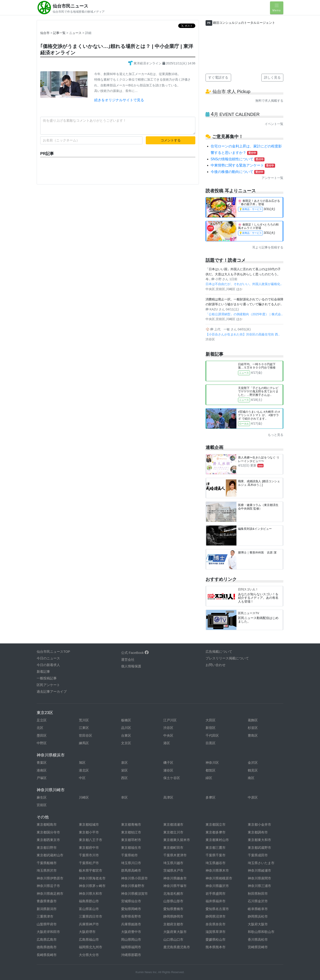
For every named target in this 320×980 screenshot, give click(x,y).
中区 (82, 778)
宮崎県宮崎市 (258, 947)
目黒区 (211, 743)
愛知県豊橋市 (173, 909)
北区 (40, 728)
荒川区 (84, 720)
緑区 (209, 778)
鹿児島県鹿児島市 (177, 947)
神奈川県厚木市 (217, 870)
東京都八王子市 (91, 840)
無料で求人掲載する (269, 101)
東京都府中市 (89, 848)
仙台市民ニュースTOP (53, 652)
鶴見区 (253, 770)
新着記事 (43, 672)
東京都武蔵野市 (259, 848)
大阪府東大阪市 (175, 932)
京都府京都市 (173, 924)
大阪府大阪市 (258, 924)
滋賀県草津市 (216, 932)
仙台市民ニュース (70, 6)
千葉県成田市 (258, 855)
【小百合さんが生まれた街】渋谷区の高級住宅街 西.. (243, 334)
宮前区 (42, 805)
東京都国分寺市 (48, 832)
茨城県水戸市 (173, 870)
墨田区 (42, 735)
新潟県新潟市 (47, 909)
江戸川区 (170, 720)
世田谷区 (86, 735)
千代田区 (212, 735)
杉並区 (253, 728)
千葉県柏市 (129, 855)
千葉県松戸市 (89, 863)
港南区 (42, 770)
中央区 (168, 735)
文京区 (126, 743)
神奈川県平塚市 (175, 886)
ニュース (76, 33)
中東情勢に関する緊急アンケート (243, 165)
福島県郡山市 (89, 901)
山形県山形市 (173, 901)
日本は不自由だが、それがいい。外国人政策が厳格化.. (244, 284)
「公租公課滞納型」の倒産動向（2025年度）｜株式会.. (244, 314)
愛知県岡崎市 (131, 909)
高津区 (168, 797)
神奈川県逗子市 (48, 886)
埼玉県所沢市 (47, 870)
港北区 (84, 770)
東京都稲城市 (89, 824)
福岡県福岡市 (131, 947)
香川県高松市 (258, 939)
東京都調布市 (258, 832)
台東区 (126, 735)
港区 (167, 743)
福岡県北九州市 (91, 947)
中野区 (42, 743)
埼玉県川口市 (131, 863)
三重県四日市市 (91, 916)
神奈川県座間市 (259, 878)
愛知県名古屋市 (217, 909)
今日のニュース (48, 658)
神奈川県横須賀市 (134, 894)
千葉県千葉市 (216, 855)
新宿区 (211, 728)
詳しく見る (272, 77)
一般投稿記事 (47, 678)
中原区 (253, 797)
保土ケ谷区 (172, 778)
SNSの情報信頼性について (238, 159)
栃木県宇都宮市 (91, 870)
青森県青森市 (47, 901)
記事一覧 (60, 33)
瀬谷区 (168, 770)
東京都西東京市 (48, 840)
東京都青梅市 (131, 824)
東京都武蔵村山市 (50, 855)
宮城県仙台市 (131, 901)
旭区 (82, 763)
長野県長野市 (131, 916)
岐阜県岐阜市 (258, 909)
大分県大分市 (89, 955)
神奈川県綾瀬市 (259, 870)
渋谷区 (168, 728)
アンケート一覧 (272, 178)
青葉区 (42, 763)
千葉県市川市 (89, 855)
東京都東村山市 (217, 840)
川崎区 (84, 797)
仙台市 (45, 33)
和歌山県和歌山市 (261, 932)
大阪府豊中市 (131, 932)
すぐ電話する (218, 77)
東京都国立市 (216, 824)
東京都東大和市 (259, 840)
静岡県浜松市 (258, 916)
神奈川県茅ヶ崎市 (92, 886)
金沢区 (253, 763)
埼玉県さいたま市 (261, 863)
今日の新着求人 (48, 665)
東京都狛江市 (131, 832)
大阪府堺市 (87, 932)
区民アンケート (48, 685)
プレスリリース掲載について (227, 658)
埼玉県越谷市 (216, 863)
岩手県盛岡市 (216, 894)
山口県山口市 (173, 939)
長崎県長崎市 (47, 955)
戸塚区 (42, 778)
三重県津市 (45, 916)
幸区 (124, 797)
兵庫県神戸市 (89, 924)
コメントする (171, 140)
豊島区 (253, 735)
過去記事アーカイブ (52, 691)
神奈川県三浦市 (259, 886)
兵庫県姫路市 (131, 924)
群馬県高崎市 (131, 870)
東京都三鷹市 (216, 848)
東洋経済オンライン (145, 63)
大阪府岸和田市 (48, 932)
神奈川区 (212, 763)
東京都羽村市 (131, 840)
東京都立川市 (173, 832)
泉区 (124, 763)
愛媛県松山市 (216, 939)
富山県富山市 (89, 909)
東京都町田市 (173, 848)
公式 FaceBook (135, 653)
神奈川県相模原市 (219, 878)
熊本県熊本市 (216, 947)
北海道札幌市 (173, 894)
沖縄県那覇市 (131, 955)
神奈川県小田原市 (134, 878)
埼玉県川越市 (173, 863)
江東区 (84, 728)
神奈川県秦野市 (133, 886)
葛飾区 (253, 720)
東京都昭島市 (47, 824)
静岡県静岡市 (173, 916)
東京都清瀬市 (173, 824)
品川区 (126, 728)
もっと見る (276, 435)
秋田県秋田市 (258, 894)
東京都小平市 (89, 832)
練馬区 (84, 743)
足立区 (42, 720)
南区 (251, 778)
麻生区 (42, 797)
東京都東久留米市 (177, 840)
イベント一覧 (274, 124)
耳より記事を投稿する (268, 247)
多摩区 (211, 797)
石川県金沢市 (258, 901)
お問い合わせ (216, 665)
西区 (124, 778)
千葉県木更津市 (175, 855)
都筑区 (211, 770)
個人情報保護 (131, 666)
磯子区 (168, 763)
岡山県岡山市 (131, 939)
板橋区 (126, 720)
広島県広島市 (47, 939)
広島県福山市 (89, 939)
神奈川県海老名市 (92, 878)
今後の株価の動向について (238, 172)
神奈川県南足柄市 (50, 894)
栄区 (124, 770)
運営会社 (128, 660)
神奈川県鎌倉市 (175, 878)
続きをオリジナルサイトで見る (119, 100)
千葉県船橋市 (47, 863)
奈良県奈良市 (216, 924)
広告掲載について (219, 652)
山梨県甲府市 (47, 924)
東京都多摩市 (216, 832)
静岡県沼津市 (216, 916)
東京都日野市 (47, 848)
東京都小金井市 (259, 824)
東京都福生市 (131, 848)
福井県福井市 (216, 901)
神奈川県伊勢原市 (50, 878)
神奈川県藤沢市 (217, 886)
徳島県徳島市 (47, 947)
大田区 (211, 720)
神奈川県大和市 (91, 894)
